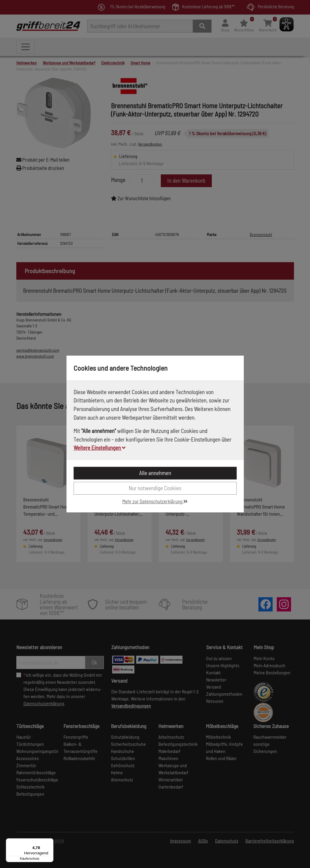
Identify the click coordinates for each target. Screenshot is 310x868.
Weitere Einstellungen (100, 448)
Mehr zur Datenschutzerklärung (155, 501)
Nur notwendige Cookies (155, 488)
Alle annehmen (155, 473)
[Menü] (50, 842)
